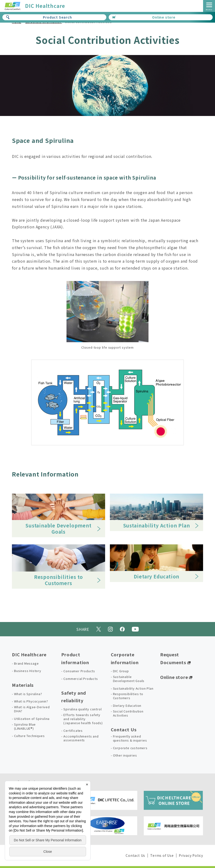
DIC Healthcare (29, 654)
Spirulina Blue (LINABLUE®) (25, 727)
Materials (23, 685)
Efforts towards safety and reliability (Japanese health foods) (83, 719)
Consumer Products (79, 671)
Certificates (73, 731)
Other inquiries (125, 755)
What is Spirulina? (28, 694)
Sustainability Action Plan (133, 689)
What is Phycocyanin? (31, 701)
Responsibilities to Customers (128, 696)
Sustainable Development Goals (129, 679)
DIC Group (121, 671)
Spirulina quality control (82, 709)
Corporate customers (130, 748)
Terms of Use (162, 855)
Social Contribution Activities (128, 713)
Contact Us (124, 729)
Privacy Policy (191, 855)
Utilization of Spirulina (32, 719)
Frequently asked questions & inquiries (130, 738)
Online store (144, 17)
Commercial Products (81, 679)
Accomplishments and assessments (81, 738)
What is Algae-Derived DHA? (32, 709)
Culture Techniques (29, 736)
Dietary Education (127, 706)
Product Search (39, 17)
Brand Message (26, 664)
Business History (28, 671)
